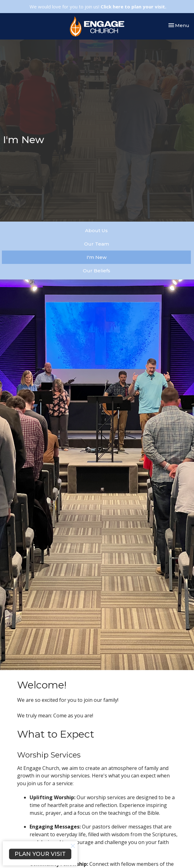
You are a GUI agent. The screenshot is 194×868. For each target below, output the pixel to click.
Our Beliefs (97, 271)
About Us (96, 230)
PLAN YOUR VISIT (40, 854)
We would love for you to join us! (98, 7)
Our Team (97, 244)
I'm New (97, 257)
